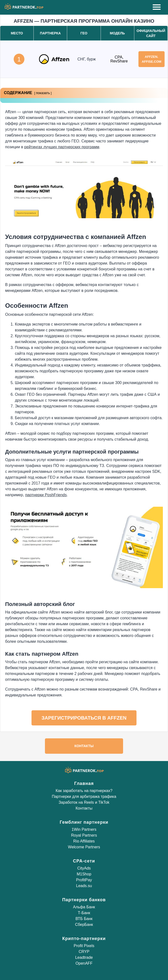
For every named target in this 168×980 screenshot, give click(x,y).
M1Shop (84, 874)
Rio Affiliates (84, 841)
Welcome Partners (84, 847)
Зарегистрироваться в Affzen (84, 718)
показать (43, 93)
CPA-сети (84, 861)
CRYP (84, 952)
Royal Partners (84, 835)
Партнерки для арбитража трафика (84, 797)
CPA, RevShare (119, 59)
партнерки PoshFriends (46, 495)
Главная (84, 783)
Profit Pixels (84, 946)
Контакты (84, 746)
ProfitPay (84, 880)
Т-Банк (84, 913)
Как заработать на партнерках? (84, 791)
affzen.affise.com (151, 59)
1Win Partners (84, 829)
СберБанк (84, 925)
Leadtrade (84, 957)
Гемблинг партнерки (84, 822)
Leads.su (84, 886)
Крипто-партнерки (84, 939)
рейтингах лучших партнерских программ (62, 147)
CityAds (84, 868)
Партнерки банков (84, 900)
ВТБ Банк (84, 919)
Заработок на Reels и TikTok (84, 802)
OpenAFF (84, 963)
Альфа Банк (84, 907)
